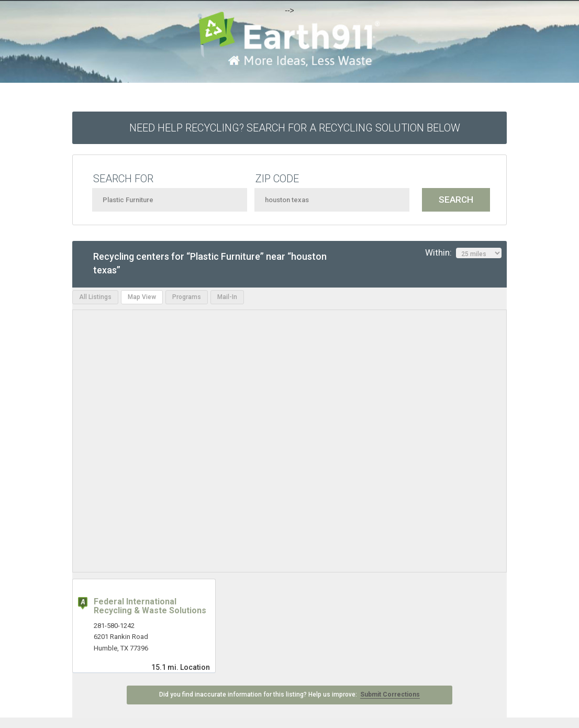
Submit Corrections (390, 694)
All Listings (95, 297)
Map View (142, 297)
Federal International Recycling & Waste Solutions (150, 606)
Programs (187, 297)
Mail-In (227, 297)
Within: (463, 253)
